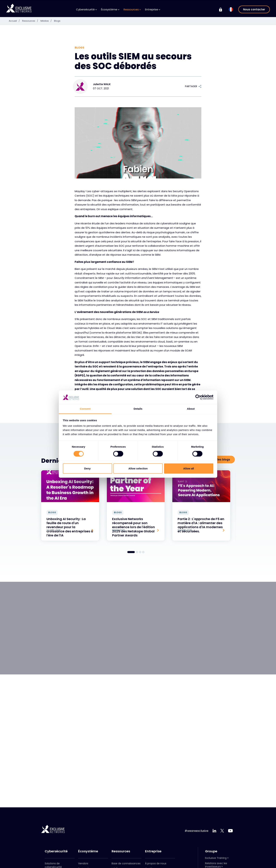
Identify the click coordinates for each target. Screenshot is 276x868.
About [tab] (191, 409)
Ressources (132, 9)
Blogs (60, 21)
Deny (87, 468)
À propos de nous (156, 863)
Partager (193, 86)
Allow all (189, 468)
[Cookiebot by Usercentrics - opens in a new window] (198, 397)
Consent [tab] (85, 409)
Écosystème (110, 9)
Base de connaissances (126, 863)
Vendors (83, 863)
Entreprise (153, 9)
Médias (49, 21)
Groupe (211, 851)
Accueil (16, 21)
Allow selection (138, 468)
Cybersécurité (86, 9)
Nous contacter (254, 9)
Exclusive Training (216, 858)
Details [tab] (138, 409)
